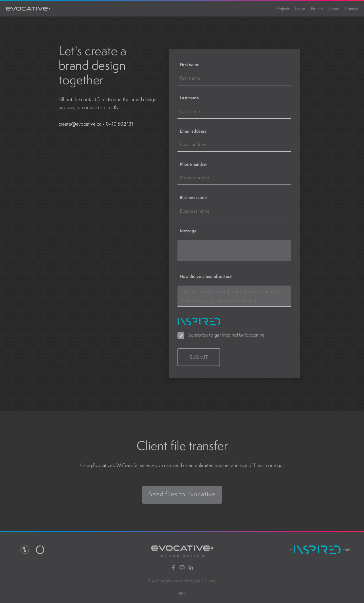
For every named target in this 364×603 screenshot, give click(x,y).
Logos (300, 9)
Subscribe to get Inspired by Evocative (226, 335)
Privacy (210, 580)
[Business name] (234, 211)
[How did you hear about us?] (234, 296)
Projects (283, 9)
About (334, 9)
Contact (352, 9)
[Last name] (234, 112)
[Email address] (234, 145)
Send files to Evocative (182, 490)
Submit (199, 357)
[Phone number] (234, 178)
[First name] (234, 78)
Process (317, 9)
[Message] (234, 251)
